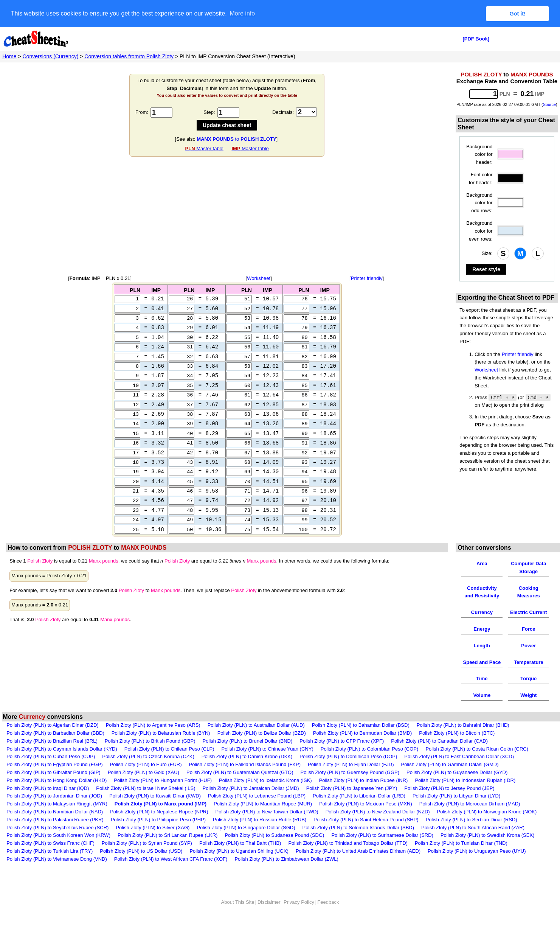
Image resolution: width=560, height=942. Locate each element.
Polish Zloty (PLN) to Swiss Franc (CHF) (50, 858)
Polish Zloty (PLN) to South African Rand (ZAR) (473, 843)
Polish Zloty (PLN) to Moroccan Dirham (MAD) (470, 819)
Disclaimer (269, 917)
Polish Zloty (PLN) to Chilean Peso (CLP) (169, 764)
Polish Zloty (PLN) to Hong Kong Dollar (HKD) (57, 795)
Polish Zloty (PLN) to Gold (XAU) (143, 787)
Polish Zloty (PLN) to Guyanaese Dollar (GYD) (457, 787)
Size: (487, 253)
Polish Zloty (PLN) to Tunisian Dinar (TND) (461, 858)
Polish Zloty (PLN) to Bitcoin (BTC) (457, 748)
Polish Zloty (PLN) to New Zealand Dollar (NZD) (378, 827)
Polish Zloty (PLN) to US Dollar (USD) (141, 866)
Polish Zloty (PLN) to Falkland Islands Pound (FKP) (245, 780)
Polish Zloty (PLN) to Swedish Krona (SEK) (488, 850)
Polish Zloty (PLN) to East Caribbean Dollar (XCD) (459, 772)
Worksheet (259, 278)
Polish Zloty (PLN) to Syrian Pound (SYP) (147, 858)
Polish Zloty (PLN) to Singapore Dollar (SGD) (246, 843)
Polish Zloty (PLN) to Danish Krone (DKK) (247, 772)
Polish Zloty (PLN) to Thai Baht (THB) (240, 858)
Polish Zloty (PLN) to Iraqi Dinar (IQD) (48, 803)
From (141, 112)
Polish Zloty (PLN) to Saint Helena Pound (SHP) (366, 835)
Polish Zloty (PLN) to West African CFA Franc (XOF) (171, 874)
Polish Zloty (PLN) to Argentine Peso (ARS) (153, 740)
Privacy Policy (299, 917)
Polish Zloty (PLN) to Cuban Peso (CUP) (51, 772)
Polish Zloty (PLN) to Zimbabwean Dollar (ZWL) (286, 874)
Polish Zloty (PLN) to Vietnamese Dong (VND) (57, 874)
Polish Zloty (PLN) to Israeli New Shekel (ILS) (146, 803)
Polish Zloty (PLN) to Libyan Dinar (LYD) (456, 811)
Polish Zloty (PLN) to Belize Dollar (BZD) (262, 748)
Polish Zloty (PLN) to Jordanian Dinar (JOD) (54, 811)
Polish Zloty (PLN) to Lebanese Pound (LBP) (257, 811)
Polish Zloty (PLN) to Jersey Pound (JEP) (449, 803)
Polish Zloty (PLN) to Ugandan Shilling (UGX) (239, 866)
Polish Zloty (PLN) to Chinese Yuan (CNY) (267, 764)
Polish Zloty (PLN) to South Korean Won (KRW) (58, 850)
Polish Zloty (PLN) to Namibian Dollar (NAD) (55, 827)
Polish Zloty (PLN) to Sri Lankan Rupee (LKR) (168, 850)
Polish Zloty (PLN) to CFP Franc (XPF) (342, 756)
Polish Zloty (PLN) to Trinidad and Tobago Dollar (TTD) (348, 858)
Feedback (328, 917)
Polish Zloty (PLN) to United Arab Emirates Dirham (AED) (358, 866)
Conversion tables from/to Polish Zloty (129, 56)
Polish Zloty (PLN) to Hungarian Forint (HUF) (163, 795)
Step (209, 112)
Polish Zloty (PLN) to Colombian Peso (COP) (370, 764)
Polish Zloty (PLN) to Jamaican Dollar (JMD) (251, 803)
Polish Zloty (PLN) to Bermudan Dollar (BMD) (363, 748)
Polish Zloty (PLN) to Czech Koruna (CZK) (148, 772)
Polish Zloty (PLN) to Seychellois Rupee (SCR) (57, 843)
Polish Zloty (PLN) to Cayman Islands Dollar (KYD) (62, 764)
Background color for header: (479, 154)
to (236, 139)
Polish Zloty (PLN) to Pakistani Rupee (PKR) (55, 835)
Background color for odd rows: (479, 203)
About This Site (238, 917)
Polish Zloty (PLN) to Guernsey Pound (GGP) (350, 787)
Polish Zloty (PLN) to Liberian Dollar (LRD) (359, 811)
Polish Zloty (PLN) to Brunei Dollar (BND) (248, 756)
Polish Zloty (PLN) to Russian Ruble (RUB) (260, 835)
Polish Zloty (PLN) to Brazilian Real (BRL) (52, 756)
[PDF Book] (476, 39)
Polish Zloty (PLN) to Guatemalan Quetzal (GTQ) (240, 787)
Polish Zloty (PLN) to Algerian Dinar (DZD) (52, 740)
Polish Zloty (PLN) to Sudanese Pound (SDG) (274, 850)
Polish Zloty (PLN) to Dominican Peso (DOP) (348, 772)
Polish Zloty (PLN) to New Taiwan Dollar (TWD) (267, 827)
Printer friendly (367, 278)
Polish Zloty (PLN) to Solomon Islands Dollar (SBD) (358, 843)
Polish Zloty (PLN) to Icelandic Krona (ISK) (265, 795)
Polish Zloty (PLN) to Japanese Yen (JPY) (352, 803)
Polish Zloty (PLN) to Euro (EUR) (146, 780)
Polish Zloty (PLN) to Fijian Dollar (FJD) (351, 780)
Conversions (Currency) (51, 56)
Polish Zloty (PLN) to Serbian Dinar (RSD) (472, 835)
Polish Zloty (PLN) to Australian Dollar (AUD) (256, 740)
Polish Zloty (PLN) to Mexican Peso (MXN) (366, 819)
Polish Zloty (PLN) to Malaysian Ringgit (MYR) (57, 819)
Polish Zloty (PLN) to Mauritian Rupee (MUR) (263, 819)
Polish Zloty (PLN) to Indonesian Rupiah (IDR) (465, 795)
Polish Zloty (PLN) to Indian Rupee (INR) (364, 795)
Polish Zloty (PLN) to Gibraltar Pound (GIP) (54, 787)
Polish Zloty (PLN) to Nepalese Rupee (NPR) (159, 827)
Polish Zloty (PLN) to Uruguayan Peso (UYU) (477, 866)
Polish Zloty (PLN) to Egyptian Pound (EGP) (54, 780)
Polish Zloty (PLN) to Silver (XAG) (153, 843)
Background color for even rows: (479, 231)
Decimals (282, 112)
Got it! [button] (518, 14)
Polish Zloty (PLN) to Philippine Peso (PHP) (158, 835)
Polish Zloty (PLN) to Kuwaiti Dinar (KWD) (155, 811)
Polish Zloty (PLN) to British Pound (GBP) (150, 756)
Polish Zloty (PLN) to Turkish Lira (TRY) (50, 866)
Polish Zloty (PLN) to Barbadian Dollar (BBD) (55, 748)
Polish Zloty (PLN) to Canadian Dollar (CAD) (439, 756)
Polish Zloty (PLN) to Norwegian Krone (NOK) (487, 827)
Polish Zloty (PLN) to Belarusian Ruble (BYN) (161, 748)
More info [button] (242, 13)
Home (9, 56)
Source (549, 104)
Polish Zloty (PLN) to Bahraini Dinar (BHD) (463, 740)
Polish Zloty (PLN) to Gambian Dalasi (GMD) (450, 780)
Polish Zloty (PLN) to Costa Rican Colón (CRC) (477, 764)
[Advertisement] (227, 216)
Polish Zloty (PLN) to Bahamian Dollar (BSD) (361, 740)
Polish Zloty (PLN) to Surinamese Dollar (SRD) (382, 850)
